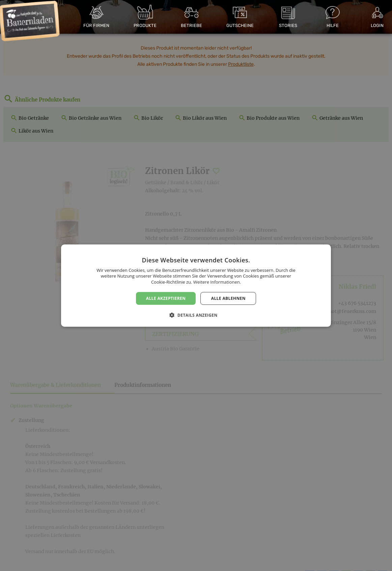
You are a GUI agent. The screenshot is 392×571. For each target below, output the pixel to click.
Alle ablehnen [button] (228, 298)
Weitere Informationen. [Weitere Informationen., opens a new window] (217, 282)
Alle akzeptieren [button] (166, 298)
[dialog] (196, 285)
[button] (196, 315)
